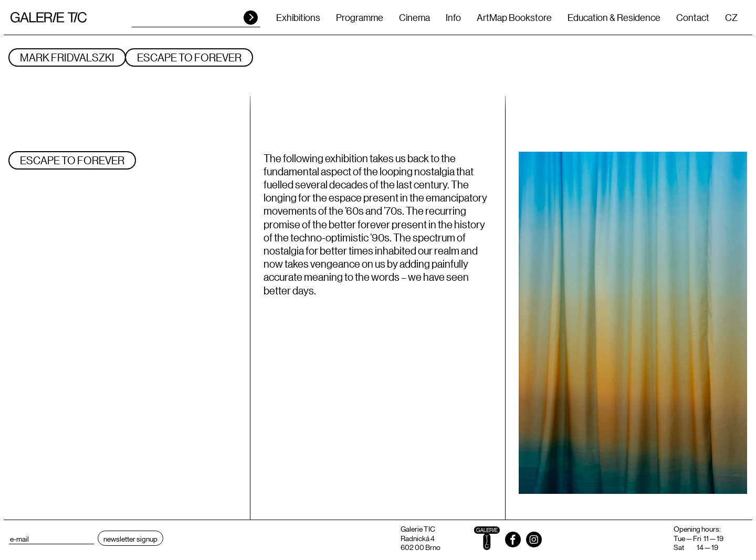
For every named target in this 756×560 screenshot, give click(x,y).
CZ (731, 17)
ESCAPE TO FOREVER (189, 57)
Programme (360, 17)
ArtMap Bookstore (514, 17)
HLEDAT (251, 18)
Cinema (414, 17)
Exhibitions (298, 17)
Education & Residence (614, 17)
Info (453, 17)
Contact (693, 17)
